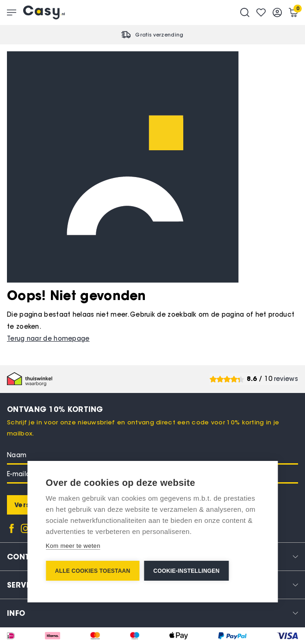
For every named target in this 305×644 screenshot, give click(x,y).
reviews (286, 379)
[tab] (152, 613)
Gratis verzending (159, 35)
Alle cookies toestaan (93, 571)
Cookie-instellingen (186, 571)
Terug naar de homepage (48, 339)
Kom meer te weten (73, 546)
